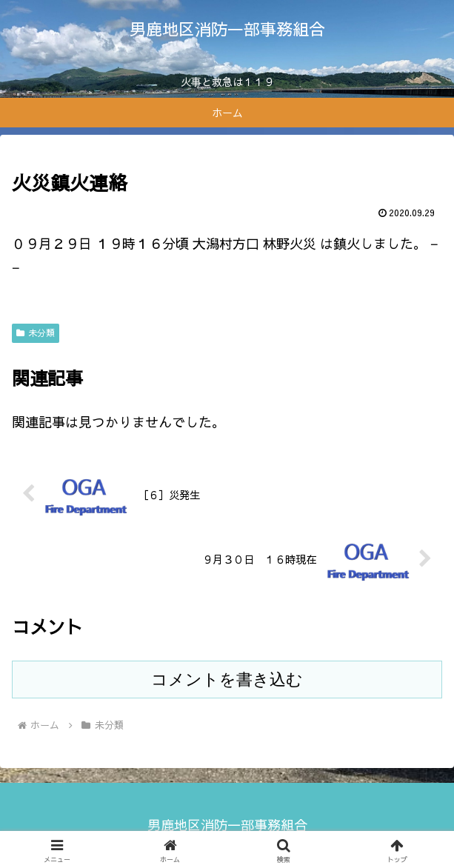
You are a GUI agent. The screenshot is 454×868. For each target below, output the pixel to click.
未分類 (36, 333)
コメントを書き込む (227, 680)
